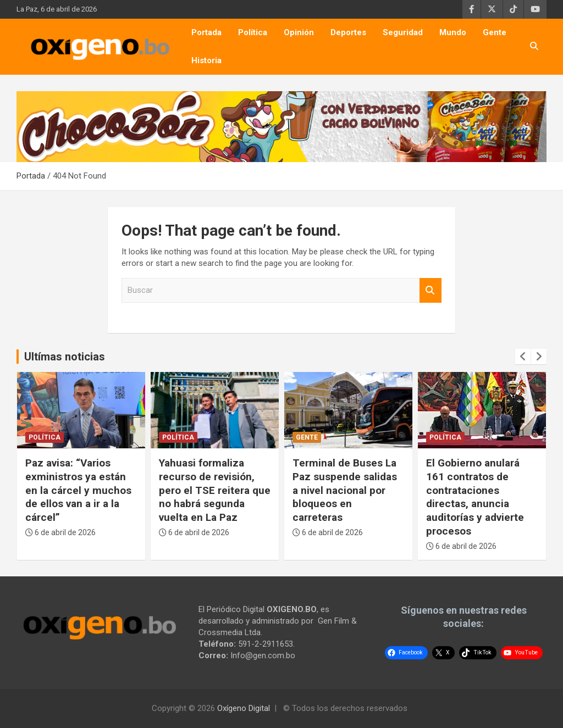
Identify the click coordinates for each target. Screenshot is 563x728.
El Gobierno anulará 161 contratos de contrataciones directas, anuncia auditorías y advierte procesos (475, 497)
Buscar (430, 290)
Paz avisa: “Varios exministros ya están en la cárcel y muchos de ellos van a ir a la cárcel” (78, 490)
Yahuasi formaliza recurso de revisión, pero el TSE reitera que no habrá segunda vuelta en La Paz (215, 490)
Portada (206, 32)
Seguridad (403, 32)
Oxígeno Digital (244, 708)
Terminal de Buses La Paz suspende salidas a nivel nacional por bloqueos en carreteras (345, 490)
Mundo (453, 32)
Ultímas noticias (65, 357)
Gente (495, 32)
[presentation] (523, 357)
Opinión (299, 32)
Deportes (348, 32)
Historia (206, 60)
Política (253, 32)
